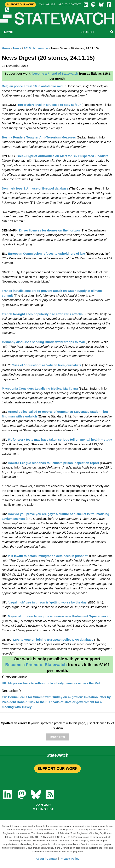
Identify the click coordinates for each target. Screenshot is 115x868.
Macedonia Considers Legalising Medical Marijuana (40, 388)
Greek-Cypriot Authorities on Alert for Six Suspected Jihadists (62, 156)
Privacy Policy (70, 859)
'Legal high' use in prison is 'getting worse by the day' (48, 602)
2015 (27, 48)
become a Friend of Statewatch (55, 73)
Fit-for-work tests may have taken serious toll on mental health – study (60, 439)
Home (6, 48)
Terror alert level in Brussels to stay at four (49, 105)
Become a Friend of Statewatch (36, 665)
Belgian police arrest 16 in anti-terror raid (32, 86)
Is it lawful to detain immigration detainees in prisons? (48, 556)
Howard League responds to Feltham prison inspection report (53, 463)
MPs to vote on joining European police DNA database (53, 640)
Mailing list (47, 5)
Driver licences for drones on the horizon (49, 230)
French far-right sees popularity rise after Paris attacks (42, 314)
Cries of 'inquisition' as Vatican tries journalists (46, 365)
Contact (52, 859)
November (41, 48)
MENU (8, 32)
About (40, 859)
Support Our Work (20, 5)
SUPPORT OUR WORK (57, 769)
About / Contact (69, 5)
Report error (57, 737)
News (17, 48)
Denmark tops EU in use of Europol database (35, 188)
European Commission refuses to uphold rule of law (46, 253)
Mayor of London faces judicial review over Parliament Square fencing (60, 616)
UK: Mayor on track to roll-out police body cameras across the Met (51, 683)
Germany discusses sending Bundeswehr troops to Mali (43, 342)
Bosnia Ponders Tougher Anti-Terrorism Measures (39, 137)
